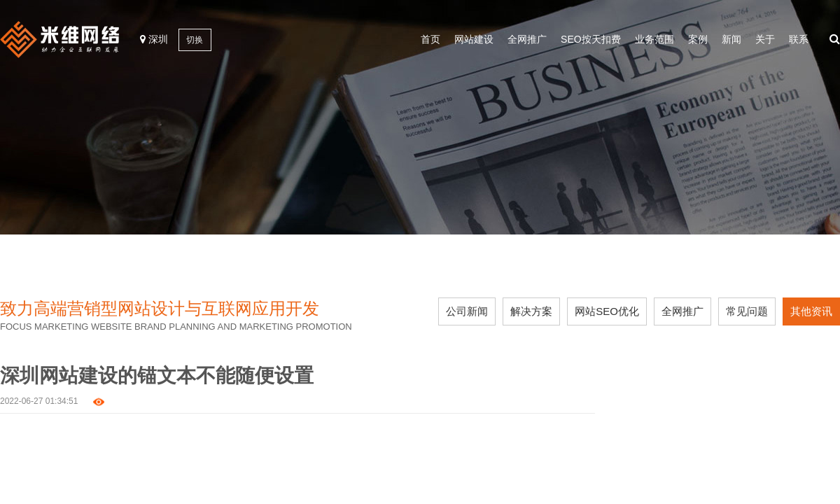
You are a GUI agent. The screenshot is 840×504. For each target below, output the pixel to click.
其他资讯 (811, 311)
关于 (765, 39)
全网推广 (527, 39)
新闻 (731, 39)
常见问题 (747, 311)
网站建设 (474, 39)
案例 (698, 39)
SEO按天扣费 (591, 39)
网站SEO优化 (607, 311)
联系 (799, 39)
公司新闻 (467, 311)
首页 (430, 39)
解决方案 (531, 311)
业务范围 (654, 39)
